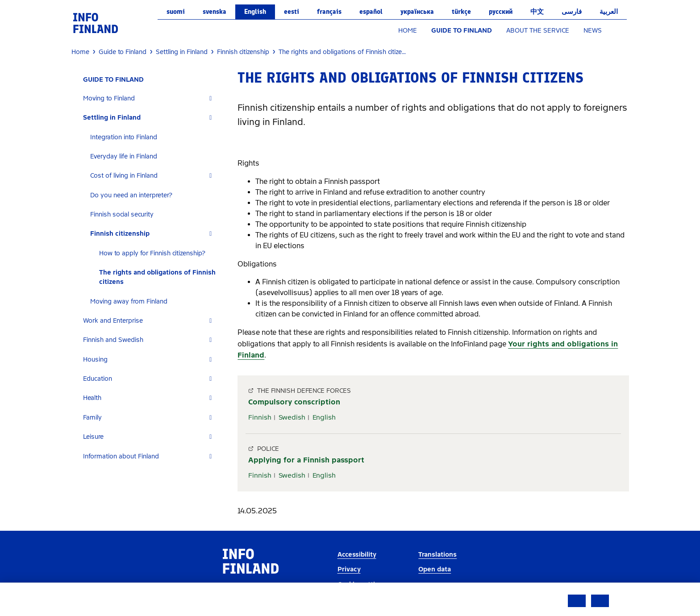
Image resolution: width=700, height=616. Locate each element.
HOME (408, 31)
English (255, 12)
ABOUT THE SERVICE (538, 31)
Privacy (349, 569)
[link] (96, 23)
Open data (435, 569)
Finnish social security (122, 214)
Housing (95, 360)
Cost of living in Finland (124, 176)
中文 (537, 12)
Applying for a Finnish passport (306, 460)
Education (98, 379)
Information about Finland (121, 456)
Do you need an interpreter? (131, 195)
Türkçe (461, 12)
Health (92, 398)
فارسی (572, 12)
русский (501, 12)
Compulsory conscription (294, 402)
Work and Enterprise (113, 321)
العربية (609, 12)
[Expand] (210, 98)
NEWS (593, 31)
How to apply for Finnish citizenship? (152, 253)
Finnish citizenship (120, 234)
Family (92, 418)
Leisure (93, 437)
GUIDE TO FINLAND (462, 31)
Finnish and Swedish (113, 340)
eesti (292, 12)
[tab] (151, 98)
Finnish (260, 417)
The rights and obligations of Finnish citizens (157, 277)
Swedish (292, 417)
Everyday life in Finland (124, 156)
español (371, 12)
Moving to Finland (109, 98)
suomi (176, 12)
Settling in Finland (112, 118)
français (329, 12)
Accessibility (357, 555)
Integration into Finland (124, 137)
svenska (215, 12)
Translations (437, 555)
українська (417, 12)
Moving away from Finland (129, 302)
